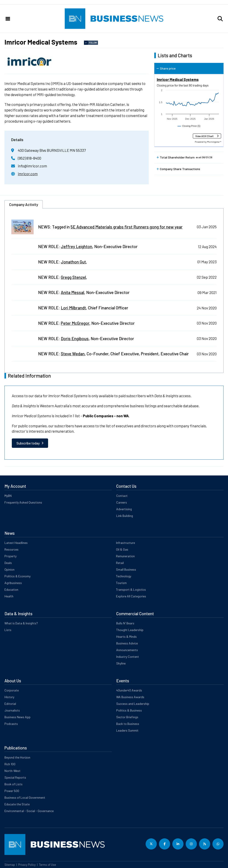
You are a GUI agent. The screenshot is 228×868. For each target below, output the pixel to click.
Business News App (17, 717)
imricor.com (28, 174)
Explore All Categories (131, 596)
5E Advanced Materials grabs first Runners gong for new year (127, 227)
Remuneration (125, 556)
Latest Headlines (16, 543)
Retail (120, 563)
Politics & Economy (17, 576)
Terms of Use (47, 865)
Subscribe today (28, 443)
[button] (220, 19)
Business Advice (127, 643)
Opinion (9, 569)
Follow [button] (93, 43)
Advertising (124, 509)
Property (10, 556)
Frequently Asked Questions (23, 502)
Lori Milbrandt (73, 308)
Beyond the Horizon (17, 757)
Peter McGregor (75, 323)
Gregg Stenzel (73, 277)
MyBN (8, 496)
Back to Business (128, 724)
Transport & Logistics (131, 589)
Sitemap (10, 865)
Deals (8, 563)
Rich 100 (10, 764)
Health (9, 596)
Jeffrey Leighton (76, 246)
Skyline (121, 663)
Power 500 (12, 791)
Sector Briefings (127, 717)
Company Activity (24, 204)
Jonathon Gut (73, 262)
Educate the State (17, 804)
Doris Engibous (75, 338)
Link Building (125, 516)
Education (11, 589)
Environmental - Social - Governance (29, 811)
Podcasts (11, 724)
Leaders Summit (127, 730)
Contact (122, 496)
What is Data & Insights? (21, 623)
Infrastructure (125, 543)
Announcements (127, 650)
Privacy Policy (27, 865)
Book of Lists (13, 784)
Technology (124, 576)
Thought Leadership (130, 630)
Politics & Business (129, 710)
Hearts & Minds (126, 637)
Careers (122, 502)
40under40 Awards (129, 690)
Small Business (126, 569)
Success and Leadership (133, 704)
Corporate (12, 690)
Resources (11, 549)
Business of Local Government (25, 797)
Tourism (121, 583)
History (9, 697)
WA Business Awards (130, 697)
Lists (8, 630)
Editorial (10, 704)
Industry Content (128, 657)
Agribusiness (13, 583)
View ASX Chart (204, 136)
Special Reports (15, 777)
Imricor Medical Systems (178, 79)
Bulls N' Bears (125, 623)
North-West (12, 771)
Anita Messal (72, 292)
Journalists (12, 710)
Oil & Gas (122, 549)
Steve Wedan (73, 354)
